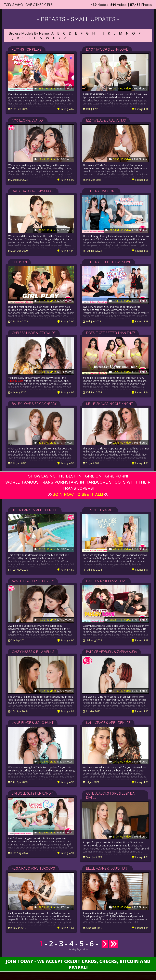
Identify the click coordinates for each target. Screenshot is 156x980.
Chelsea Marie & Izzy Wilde (34, 333)
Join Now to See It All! (78, 494)
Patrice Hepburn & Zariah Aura (112, 652)
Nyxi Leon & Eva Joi (28, 120)
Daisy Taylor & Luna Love (107, 49)
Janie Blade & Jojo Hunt (33, 723)
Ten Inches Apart (100, 510)
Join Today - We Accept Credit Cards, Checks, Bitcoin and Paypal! (78, 964)
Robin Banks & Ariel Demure (35, 510)
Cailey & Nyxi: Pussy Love (106, 581)
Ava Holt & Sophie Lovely (33, 581)
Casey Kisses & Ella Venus (33, 652)
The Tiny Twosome (101, 191)
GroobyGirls (90, 855)
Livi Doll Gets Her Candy (32, 793)
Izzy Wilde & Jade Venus (106, 120)
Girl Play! (19, 262)
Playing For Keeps (27, 49)
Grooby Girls (16, 381)
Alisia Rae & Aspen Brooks (33, 868)
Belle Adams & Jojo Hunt (107, 868)
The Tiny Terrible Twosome (109, 262)
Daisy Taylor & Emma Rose (33, 191)
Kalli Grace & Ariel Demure (108, 723)
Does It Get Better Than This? (110, 333)
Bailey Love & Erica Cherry (34, 404)
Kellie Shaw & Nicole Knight (109, 404)
